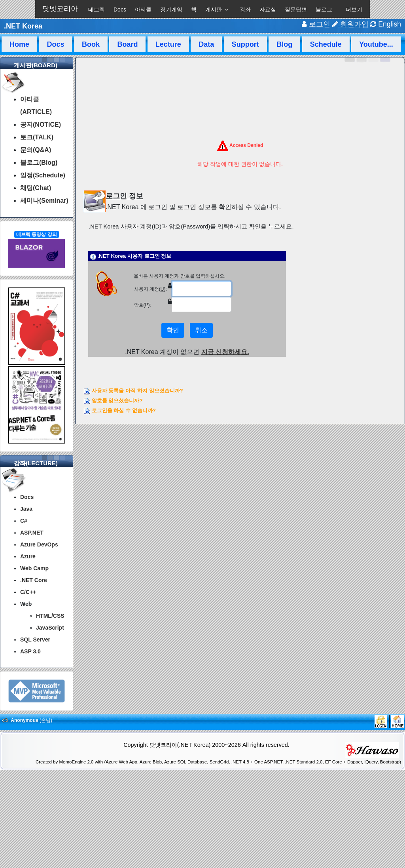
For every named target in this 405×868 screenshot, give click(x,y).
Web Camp (34, 568)
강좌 (245, 10)
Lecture (168, 44)
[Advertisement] (202, 847)
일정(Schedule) (43, 175)
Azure (28, 556)
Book (91, 44)
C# (24, 521)
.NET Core (34, 580)
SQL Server (35, 640)
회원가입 (350, 24)
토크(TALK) (37, 137)
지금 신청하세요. (225, 352)
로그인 (316, 24)
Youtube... (376, 44)
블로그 (324, 10)
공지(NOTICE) (41, 125)
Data (206, 44)
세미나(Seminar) (44, 201)
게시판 (214, 10)
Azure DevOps (39, 544)
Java (26, 509)
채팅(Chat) (36, 188)
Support (245, 44)
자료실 (268, 10)
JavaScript (50, 628)
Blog (284, 44)
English (386, 24)
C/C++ (28, 592)
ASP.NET (32, 533)
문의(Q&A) (36, 150)
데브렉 (97, 10)
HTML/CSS (50, 616)
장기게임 (171, 10)
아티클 (143, 10)
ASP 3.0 (30, 651)
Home (19, 44)
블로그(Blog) (39, 163)
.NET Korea (23, 26)
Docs (120, 10)
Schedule (326, 44)
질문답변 (296, 10)
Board (127, 44)
